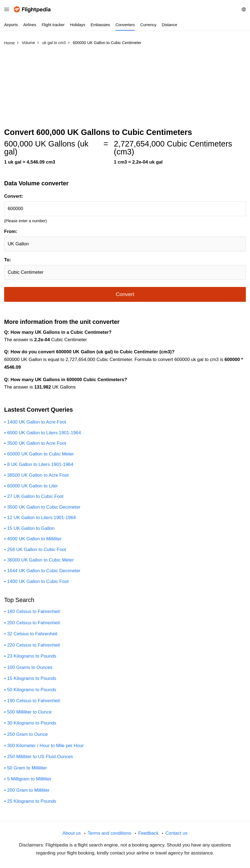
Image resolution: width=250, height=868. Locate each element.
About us (72, 833)
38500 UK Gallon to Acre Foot (38, 475)
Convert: (14, 196)
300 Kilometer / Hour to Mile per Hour (45, 746)
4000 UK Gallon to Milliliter (34, 539)
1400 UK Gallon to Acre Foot (37, 422)
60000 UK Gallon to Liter (33, 486)
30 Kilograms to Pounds (32, 723)
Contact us (176, 833)
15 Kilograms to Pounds (32, 678)
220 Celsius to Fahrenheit (33, 645)
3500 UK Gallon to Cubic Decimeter (44, 507)
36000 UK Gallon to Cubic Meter (41, 560)
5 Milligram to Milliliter (29, 779)
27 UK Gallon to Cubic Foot (35, 496)
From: (11, 231)
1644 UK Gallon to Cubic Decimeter (44, 571)
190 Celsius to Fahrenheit (33, 701)
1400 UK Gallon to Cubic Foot (38, 581)
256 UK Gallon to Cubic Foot (37, 550)
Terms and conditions (110, 833)
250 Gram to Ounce (27, 734)
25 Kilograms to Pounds (32, 801)
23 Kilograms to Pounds (32, 656)
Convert (125, 294)
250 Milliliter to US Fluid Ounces (40, 757)
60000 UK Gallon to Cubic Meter (41, 454)
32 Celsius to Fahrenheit (32, 634)
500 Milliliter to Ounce (29, 712)
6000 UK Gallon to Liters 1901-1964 (44, 433)
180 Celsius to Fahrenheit (33, 611)
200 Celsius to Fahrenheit (33, 623)
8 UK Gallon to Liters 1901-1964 (40, 464)
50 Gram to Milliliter (27, 768)
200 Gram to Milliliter (28, 790)
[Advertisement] (125, 89)
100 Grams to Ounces (30, 667)
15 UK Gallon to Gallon (31, 528)
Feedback (148, 833)
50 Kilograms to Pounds (32, 690)
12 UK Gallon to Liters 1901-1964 (41, 518)
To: (8, 260)
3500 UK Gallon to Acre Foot (37, 443)
